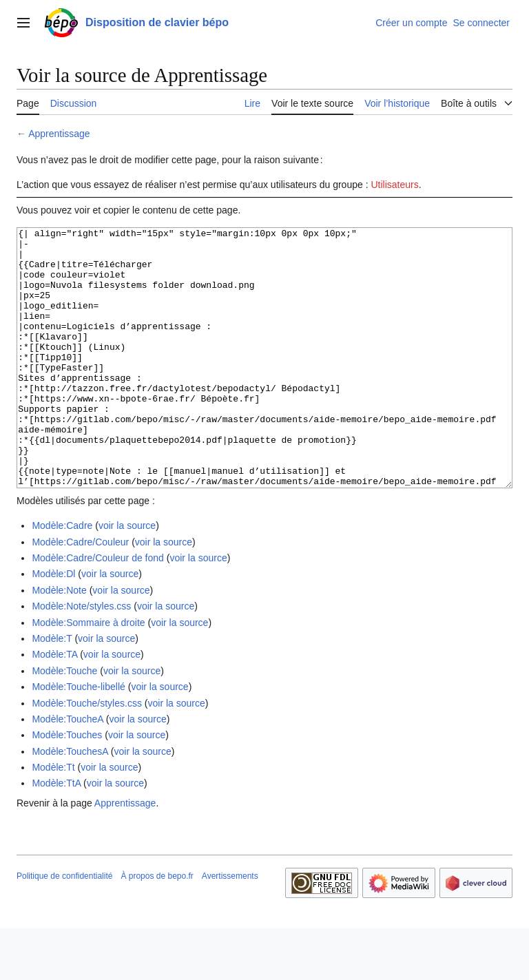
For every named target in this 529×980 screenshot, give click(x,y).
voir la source (127, 577)
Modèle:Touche (64, 722)
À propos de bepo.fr (157, 928)
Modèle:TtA (56, 835)
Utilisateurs (394, 185)
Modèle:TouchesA (70, 803)
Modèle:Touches (67, 786)
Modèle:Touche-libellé (78, 738)
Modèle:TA (54, 706)
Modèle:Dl (53, 625)
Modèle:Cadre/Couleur (80, 594)
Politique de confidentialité (64, 928)
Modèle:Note (59, 642)
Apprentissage (59, 134)
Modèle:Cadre (62, 577)
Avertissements (230, 928)
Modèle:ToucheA (68, 771)
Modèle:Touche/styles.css (87, 755)
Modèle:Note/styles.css (81, 658)
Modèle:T (52, 690)
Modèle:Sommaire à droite (88, 674)
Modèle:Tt (53, 819)
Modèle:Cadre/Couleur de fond (97, 609)
